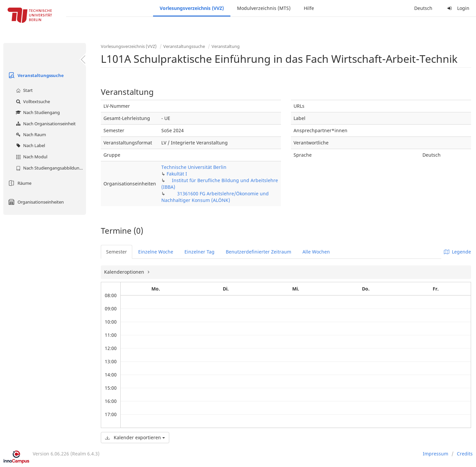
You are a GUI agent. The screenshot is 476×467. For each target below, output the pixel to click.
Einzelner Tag (199, 252)
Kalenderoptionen (125, 272)
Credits (465, 454)
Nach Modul (31, 157)
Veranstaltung (226, 46)
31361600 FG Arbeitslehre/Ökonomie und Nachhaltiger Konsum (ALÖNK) (215, 197)
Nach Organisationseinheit (45, 124)
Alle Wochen (316, 252)
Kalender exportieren (135, 437)
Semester (117, 252)
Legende (457, 252)
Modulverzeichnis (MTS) (264, 8)
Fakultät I (177, 174)
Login (457, 8)
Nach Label (30, 145)
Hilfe (309, 8)
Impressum (436, 454)
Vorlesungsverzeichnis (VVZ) (192, 8)
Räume (19, 183)
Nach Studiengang (37, 112)
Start (23, 90)
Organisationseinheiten (35, 202)
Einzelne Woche (156, 252)
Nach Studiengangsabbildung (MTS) (50, 168)
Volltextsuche (32, 101)
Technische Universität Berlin (194, 167)
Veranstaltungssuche (35, 75)
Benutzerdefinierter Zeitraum (258, 252)
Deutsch (423, 8)
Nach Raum (30, 135)
